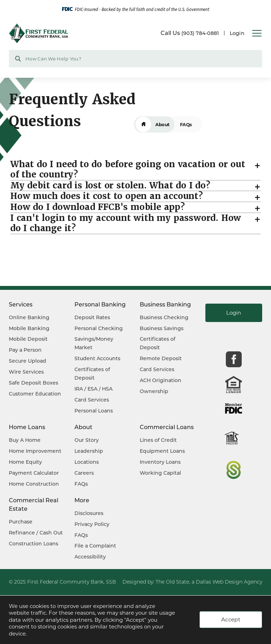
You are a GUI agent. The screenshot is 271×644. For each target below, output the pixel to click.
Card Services (92, 400)
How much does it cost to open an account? (107, 199)
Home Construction (34, 484)
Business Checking (164, 317)
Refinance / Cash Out (36, 533)
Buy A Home (25, 440)
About (162, 127)
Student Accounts (97, 358)
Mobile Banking (29, 328)
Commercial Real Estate (34, 505)
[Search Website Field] (135, 59)
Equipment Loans (162, 451)
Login (237, 33)
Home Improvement (35, 451)
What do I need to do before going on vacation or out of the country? (128, 172)
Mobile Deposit (28, 339)
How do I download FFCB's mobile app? (98, 210)
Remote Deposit (161, 358)
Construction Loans (34, 544)
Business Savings (162, 328)
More (82, 500)
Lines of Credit (158, 440)
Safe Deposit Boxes (34, 383)
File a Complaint (95, 546)
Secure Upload (28, 361)
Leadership (89, 451)
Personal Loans (94, 411)
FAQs (81, 484)
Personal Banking (100, 305)
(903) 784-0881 (200, 33)
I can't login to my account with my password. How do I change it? (126, 226)
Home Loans (27, 427)
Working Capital (160, 473)
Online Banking (29, 317)
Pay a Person (25, 350)
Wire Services (26, 372)
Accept (231, 619)
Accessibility (90, 557)
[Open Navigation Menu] (257, 34)
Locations (87, 462)
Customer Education (35, 394)
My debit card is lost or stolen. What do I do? (110, 188)
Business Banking (165, 305)
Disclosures (89, 513)
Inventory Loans (160, 462)
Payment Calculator (34, 473)
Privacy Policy (92, 524)
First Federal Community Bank (65, 582)
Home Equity (25, 462)
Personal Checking (99, 328)
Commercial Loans (167, 427)
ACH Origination (161, 380)
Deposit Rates (92, 317)
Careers (84, 473)
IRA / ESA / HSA (94, 389)
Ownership (154, 391)
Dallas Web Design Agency (229, 582)
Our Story (87, 440)
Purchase (21, 522)
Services (21, 305)
